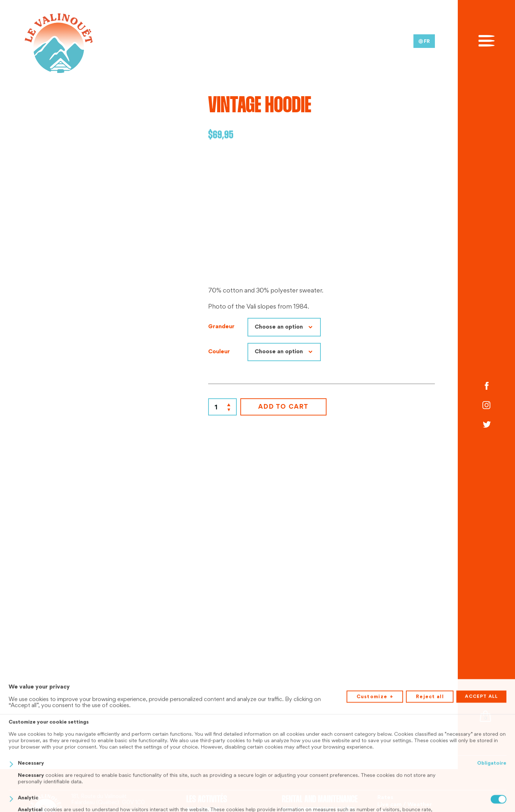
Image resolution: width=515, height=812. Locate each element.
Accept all (481, 794)
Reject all (430, 794)
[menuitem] (424, 41)
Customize (375, 795)
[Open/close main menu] (487, 40)
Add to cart (283, 407)
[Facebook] (486, 387)
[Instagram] (486, 406)
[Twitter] (486, 425)
